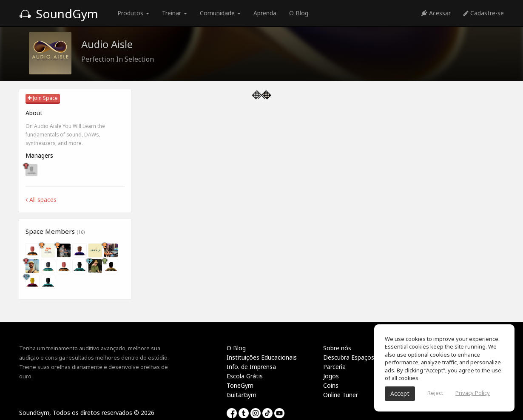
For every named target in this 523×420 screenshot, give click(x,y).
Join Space (43, 98)
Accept (400, 393)
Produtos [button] (133, 13)
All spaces (41, 200)
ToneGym (240, 385)
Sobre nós (337, 348)
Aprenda (265, 13)
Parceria (334, 367)
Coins (331, 385)
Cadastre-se (484, 13)
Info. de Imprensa (251, 367)
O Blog (299, 13)
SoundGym (59, 14)
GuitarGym (242, 395)
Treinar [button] (175, 13)
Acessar (436, 13)
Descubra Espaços (349, 357)
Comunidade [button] (220, 13)
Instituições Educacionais (262, 357)
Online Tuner (341, 395)
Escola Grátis (245, 376)
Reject (435, 393)
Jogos (331, 376)
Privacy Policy (473, 393)
